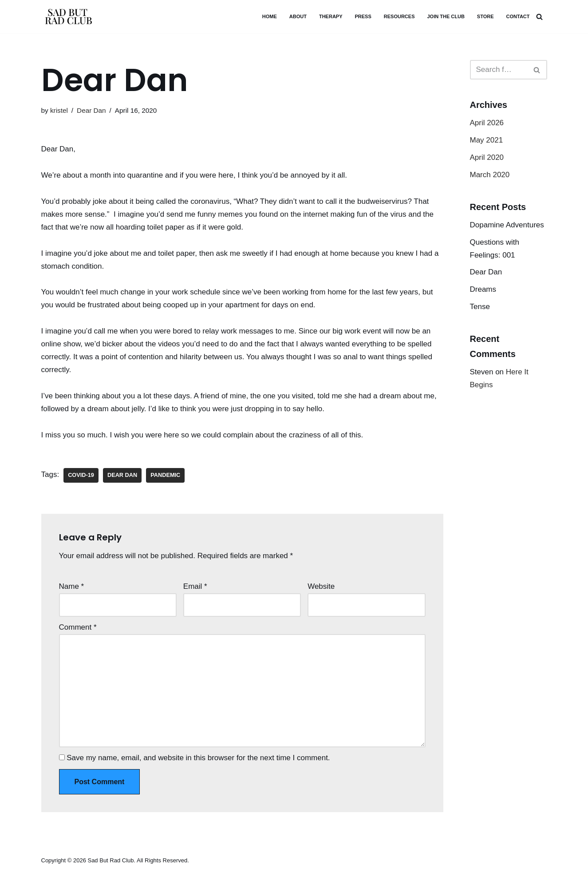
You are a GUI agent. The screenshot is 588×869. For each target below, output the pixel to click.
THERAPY (331, 16)
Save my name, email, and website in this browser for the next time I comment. (198, 758)
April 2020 (487, 157)
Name (72, 586)
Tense (480, 307)
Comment (78, 627)
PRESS (363, 16)
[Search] (539, 17)
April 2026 (487, 123)
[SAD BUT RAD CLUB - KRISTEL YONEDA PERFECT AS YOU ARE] (68, 17)
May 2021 (487, 140)
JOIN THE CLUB (446, 16)
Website (321, 586)
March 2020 (490, 175)
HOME (270, 16)
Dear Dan (91, 110)
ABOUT (298, 16)
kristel (59, 110)
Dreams (483, 289)
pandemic (165, 475)
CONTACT (518, 16)
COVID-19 (81, 475)
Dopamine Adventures (507, 225)
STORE (485, 16)
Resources (399, 16)
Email (195, 586)
